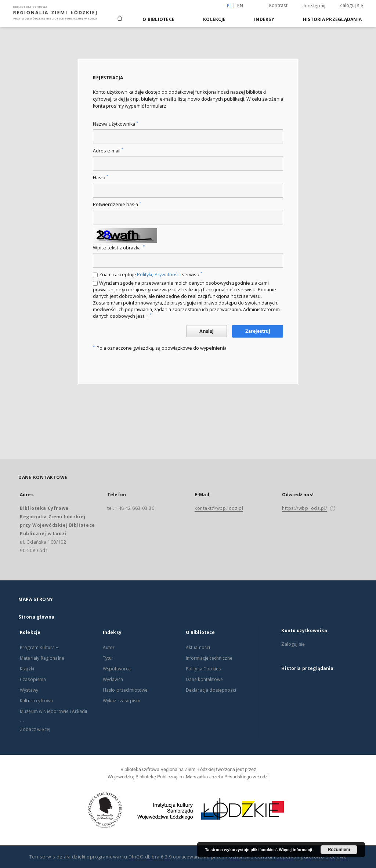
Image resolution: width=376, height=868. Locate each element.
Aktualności (198, 647)
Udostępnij (314, 6)
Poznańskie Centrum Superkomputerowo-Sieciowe (287, 857)
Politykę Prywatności (159, 275)
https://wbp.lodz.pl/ (305, 508)
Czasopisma (33, 679)
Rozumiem (339, 850)
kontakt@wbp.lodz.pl (219, 508)
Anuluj (206, 331)
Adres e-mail (108, 151)
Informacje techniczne (209, 658)
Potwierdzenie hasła (117, 204)
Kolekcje (214, 19)
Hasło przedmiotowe (125, 690)
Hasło (101, 178)
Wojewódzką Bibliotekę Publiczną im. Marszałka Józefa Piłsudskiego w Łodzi (188, 777)
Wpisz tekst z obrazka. (119, 248)
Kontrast (278, 5)
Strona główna (37, 617)
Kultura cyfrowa (36, 701)
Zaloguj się (351, 5)
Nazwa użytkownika (115, 124)
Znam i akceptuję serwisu (151, 275)
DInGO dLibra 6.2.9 (150, 857)
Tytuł (108, 658)
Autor (109, 647)
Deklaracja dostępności (211, 690)
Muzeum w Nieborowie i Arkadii (53, 711)
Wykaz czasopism (122, 701)
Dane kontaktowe (204, 679)
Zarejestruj (258, 331)
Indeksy (264, 19)
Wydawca (113, 679)
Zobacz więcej (35, 729)
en (240, 6)
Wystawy (29, 690)
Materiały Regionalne (42, 658)
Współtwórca (117, 669)
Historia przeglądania (332, 19)
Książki (27, 669)
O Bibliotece (158, 19)
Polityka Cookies (203, 669)
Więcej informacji (296, 850)
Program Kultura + (39, 647)
